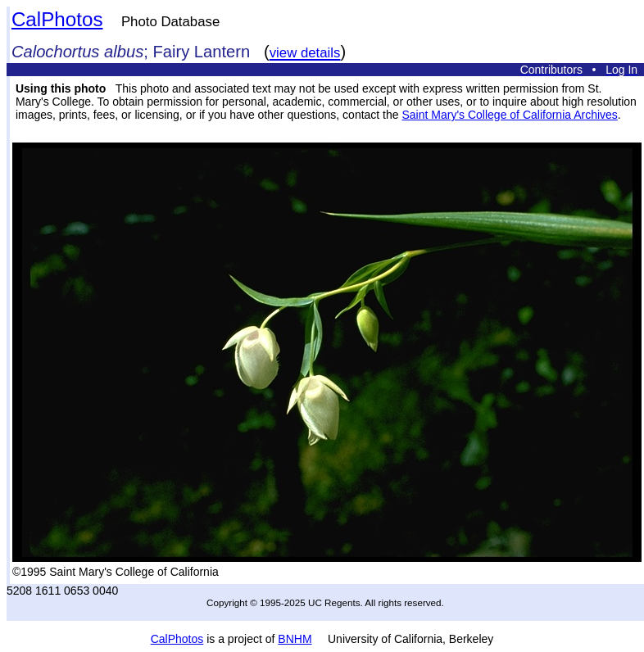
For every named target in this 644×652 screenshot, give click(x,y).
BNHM (295, 639)
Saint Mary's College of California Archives (509, 115)
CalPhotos (57, 19)
